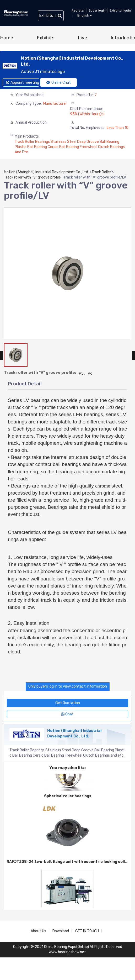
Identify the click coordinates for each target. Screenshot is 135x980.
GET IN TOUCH (87, 931)
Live (82, 38)
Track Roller (101, 172)
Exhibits (45, 38)
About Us (38, 931)
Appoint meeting (23, 83)
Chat (67, 714)
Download (61, 931)
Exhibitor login (120, 11)
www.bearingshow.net (67, 952)
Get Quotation (68, 703)
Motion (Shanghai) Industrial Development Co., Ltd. (46, 172)
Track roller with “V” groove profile (32, 177)
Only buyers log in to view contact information (68, 686)
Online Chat (59, 83)
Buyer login (97, 11)
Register (78, 11)
